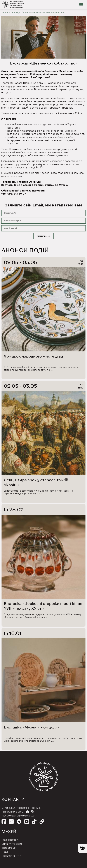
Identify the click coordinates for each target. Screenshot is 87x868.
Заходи (17, 13)
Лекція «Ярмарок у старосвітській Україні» (36, 482)
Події (5, 852)
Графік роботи (10, 840)
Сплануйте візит (12, 844)
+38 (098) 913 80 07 (13, 812)
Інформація (9, 848)
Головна (6, 13)
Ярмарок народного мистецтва (33, 356)
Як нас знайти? (11, 856)
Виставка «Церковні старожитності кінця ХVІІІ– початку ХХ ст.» (43, 606)
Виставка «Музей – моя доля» (32, 727)
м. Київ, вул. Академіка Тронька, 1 (22, 808)
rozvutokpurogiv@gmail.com (19, 816)
